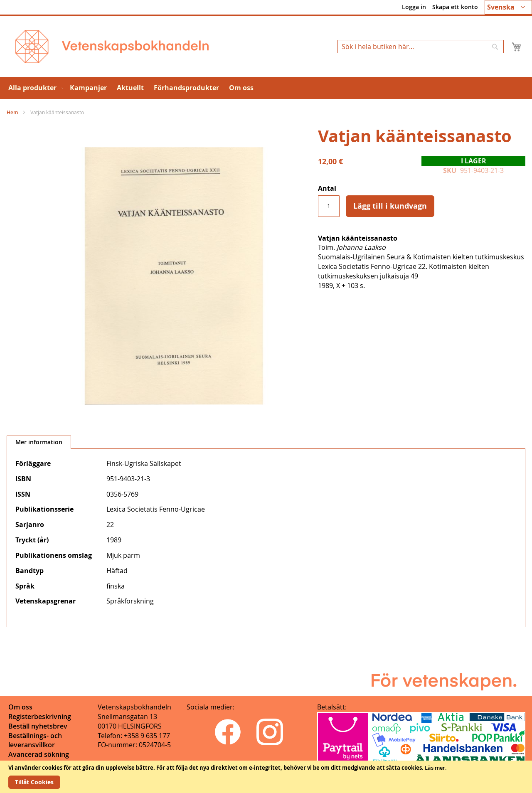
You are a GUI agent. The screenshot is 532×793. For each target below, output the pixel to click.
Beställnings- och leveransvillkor (35, 740)
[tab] (39, 442)
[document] (266, 777)
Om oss (20, 707)
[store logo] (112, 47)
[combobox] (421, 47)
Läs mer (435, 768)
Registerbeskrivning (40, 717)
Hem (12, 112)
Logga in (414, 7)
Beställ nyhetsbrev (38, 726)
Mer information (39, 442)
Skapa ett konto (455, 7)
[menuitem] (34, 88)
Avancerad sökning (39, 754)
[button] (508, 7)
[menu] (266, 88)
